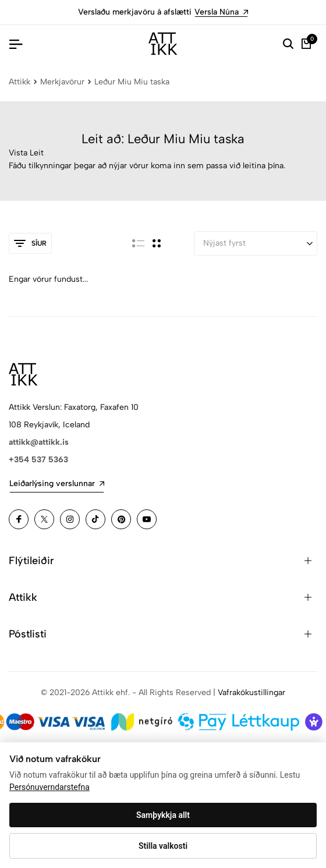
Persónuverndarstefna (49, 787)
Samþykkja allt (163, 815)
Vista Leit (26, 153)
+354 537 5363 (38, 460)
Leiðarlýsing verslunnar (57, 483)
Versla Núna (221, 12)
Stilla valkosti (163, 846)
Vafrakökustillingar (251, 692)
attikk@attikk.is (39, 442)
